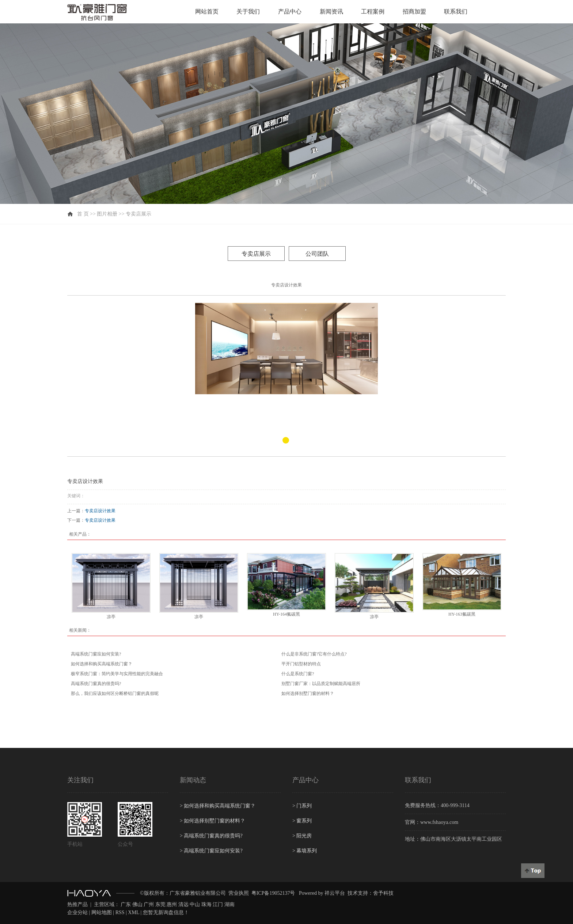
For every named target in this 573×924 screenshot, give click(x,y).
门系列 (302, 806)
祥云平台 (335, 893)
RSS (120, 912)
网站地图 (102, 912)
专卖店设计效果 (100, 511)
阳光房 (302, 836)
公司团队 (317, 254)
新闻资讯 (331, 12)
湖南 (229, 904)
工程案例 (373, 12)
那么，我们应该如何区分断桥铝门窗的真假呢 (115, 693)
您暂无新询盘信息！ (166, 912)
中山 (195, 904)
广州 (149, 904)
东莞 (160, 904)
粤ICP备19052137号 (273, 893)
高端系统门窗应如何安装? (96, 654)
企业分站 (77, 912)
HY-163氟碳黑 (462, 614)
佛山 (137, 904)
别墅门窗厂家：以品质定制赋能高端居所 (321, 684)
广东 (126, 904)
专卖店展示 (138, 214)
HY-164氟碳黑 (286, 614)
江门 (218, 904)
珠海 (206, 904)
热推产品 (77, 904)
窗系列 (302, 821)
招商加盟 (414, 12)
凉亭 (111, 617)
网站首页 (207, 12)
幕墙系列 (305, 851)
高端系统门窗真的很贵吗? (96, 684)
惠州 (172, 904)
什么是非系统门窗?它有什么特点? (314, 654)
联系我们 (456, 12)
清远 (183, 904)
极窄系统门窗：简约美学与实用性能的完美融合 (117, 674)
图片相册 (107, 214)
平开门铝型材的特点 (301, 664)
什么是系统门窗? (298, 674)
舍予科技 (383, 893)
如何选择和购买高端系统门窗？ (102, 664)
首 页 (83, 214)
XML (134, 912)
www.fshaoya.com (439, 822)
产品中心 (290, 12)
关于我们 (248, 12)
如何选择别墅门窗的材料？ (308, 693)
